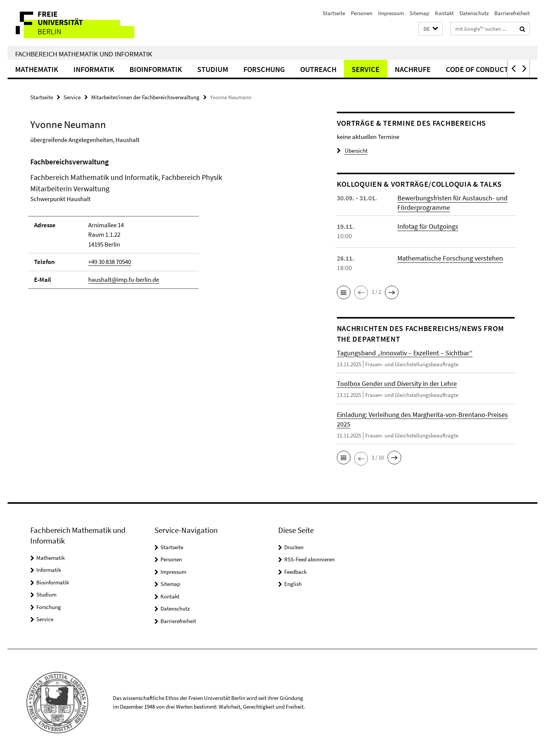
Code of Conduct (477, 69)
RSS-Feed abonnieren (309, 559)
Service (366, 69)
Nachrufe (413, 69)
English (293, 584)
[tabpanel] (169, 226)
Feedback (295, 572)
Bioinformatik (156, 69)
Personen (362, 13)
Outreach (318, 69)
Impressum (391, 13)
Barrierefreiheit (512, 13)
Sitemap (419, 13)
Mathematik (37, 69)
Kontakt (444, 13)
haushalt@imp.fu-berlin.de (124, 280)
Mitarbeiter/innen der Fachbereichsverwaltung (145, 97)
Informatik (94, 69)
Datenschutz (474, 13)
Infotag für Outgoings (428, 226)
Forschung (264, 69)
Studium (213, 69)
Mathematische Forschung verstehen (450, 258)
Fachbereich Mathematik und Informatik (84, 54)
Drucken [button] (294, 547)
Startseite (334, 13)
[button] (431, 29)
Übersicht (352, 151)
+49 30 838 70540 (110, 262)
